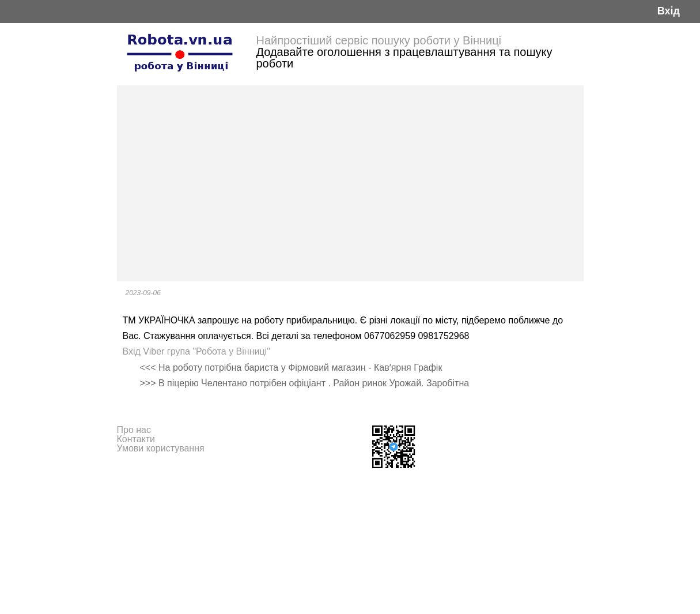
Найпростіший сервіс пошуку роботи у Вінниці (379, 40)
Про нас (134, 430)
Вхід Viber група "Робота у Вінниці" (196, 351)
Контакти (136, 439)
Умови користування (161, 448)
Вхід (669, 11)
